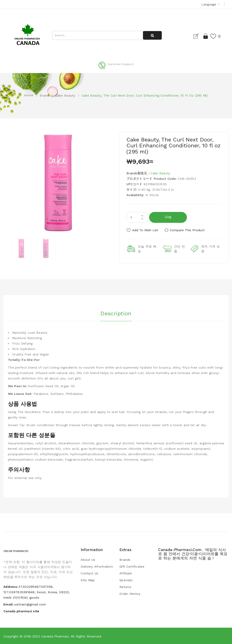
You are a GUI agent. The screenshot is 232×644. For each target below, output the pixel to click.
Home (29, 95)
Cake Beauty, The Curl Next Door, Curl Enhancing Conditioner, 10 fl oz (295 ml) (145, 95)
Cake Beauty (65, 95)
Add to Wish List (145, 230)
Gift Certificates (132, 566)
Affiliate (126, 573)
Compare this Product (187, 230)
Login (206, 36)
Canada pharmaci (55, 636)
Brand (44, 95)
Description (116, 313)
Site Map (88, 580)
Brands (125, 560)
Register (198, 36)
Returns (125, 587)
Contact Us (89, 573)
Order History (130, 594)
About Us (88, 560)
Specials (126, 580)
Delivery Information (97, 566)
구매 (168, 217)
